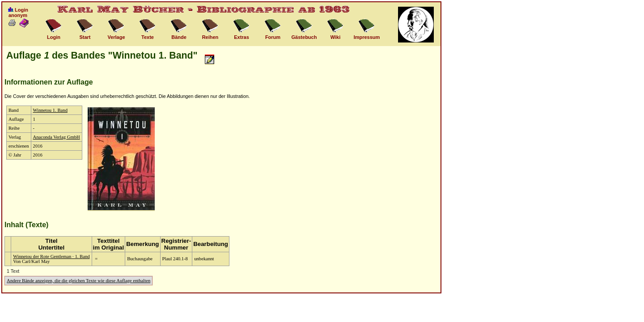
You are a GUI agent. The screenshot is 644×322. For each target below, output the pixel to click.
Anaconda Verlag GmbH (57, 137)
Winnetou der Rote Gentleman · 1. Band (51, 256)
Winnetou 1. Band (50, 110)
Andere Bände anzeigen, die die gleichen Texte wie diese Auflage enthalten (78, 281)
